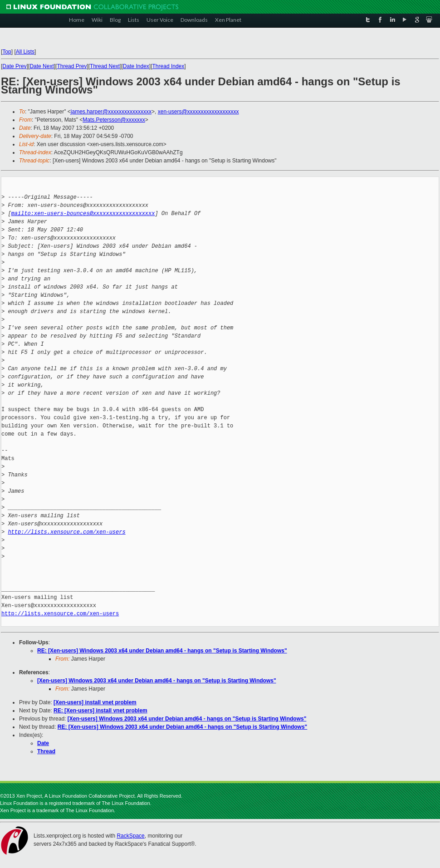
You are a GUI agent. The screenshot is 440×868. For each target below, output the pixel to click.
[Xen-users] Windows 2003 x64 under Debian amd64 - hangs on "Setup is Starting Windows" (157, 681)
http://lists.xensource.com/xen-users (66, 532)
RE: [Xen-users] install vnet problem (100, 711)
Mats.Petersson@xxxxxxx (114, 120)
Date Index (136, 66)
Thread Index (169, 66)
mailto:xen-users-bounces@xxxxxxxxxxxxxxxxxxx (83, 213)
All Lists (25, 52)
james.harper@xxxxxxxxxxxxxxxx (111, 112)
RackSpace (130, 836)
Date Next (42, 66)
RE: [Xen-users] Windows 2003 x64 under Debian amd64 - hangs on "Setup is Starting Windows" (162, 651)
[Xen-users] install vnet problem (95, 702)
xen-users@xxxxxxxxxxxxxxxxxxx (198, 112)
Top (7, 52)
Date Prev (14, 66)
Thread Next (105, 66)
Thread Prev (72, 66)
